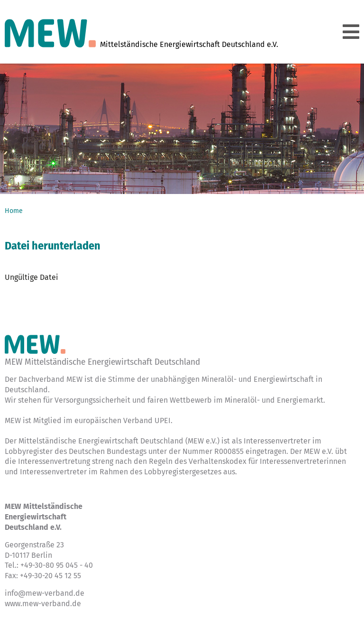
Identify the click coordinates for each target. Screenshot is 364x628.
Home (14, 211)
